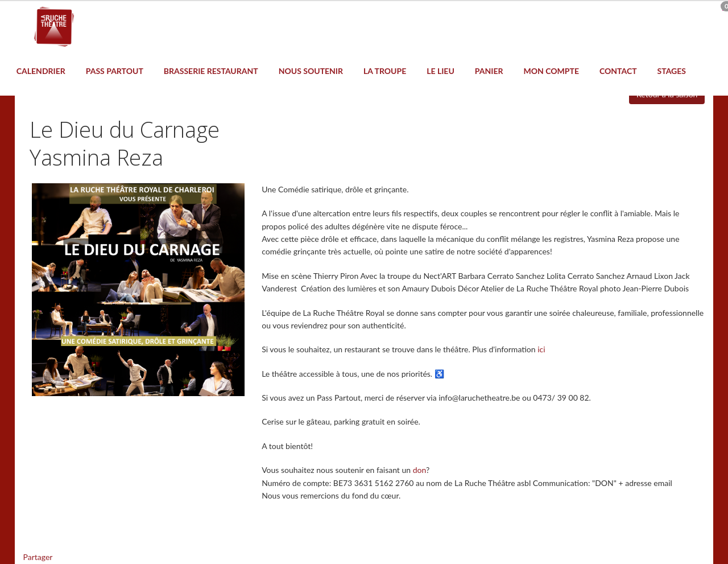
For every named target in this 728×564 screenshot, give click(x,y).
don (419, 470)
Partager (38, 557)
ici (541, 349)
